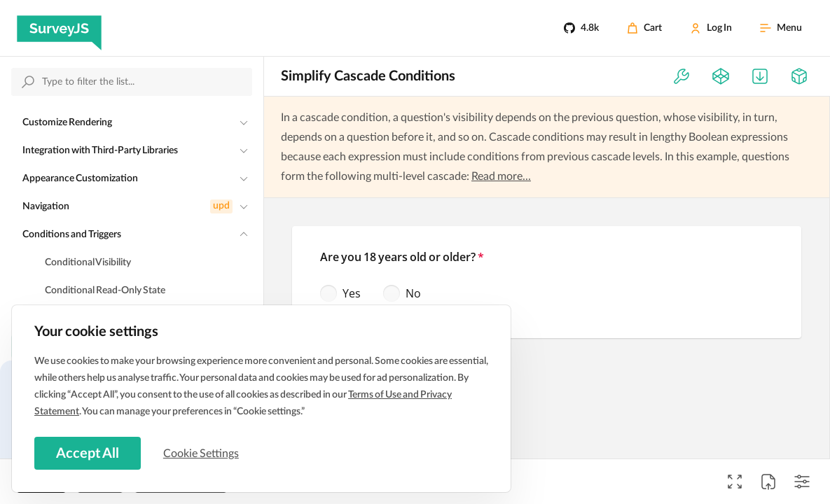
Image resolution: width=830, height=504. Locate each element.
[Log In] (711, 28)
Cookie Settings (202, 453)
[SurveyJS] (59, 28)
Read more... (501, 176)
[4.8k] (581, 28)
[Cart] (644, 28)
